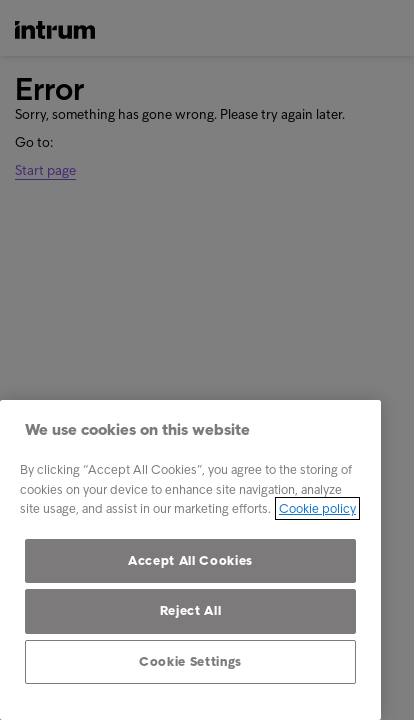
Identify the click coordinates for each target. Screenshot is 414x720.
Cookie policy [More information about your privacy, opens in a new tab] (317, 508)
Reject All (191, 610)
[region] (190, 560)
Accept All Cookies (190, 560)
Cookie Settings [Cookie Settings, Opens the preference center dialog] (190, 661)
